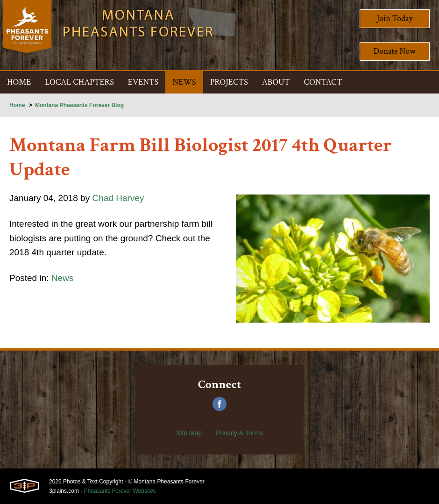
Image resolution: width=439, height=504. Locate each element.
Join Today (395, 18)
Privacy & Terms (239, 433)
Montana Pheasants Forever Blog (79, 105)
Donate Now (395, 51)
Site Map (189, 433)
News (65, 282)
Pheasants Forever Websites (120, 491)
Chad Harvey (124, 199)
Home (17, 105)
